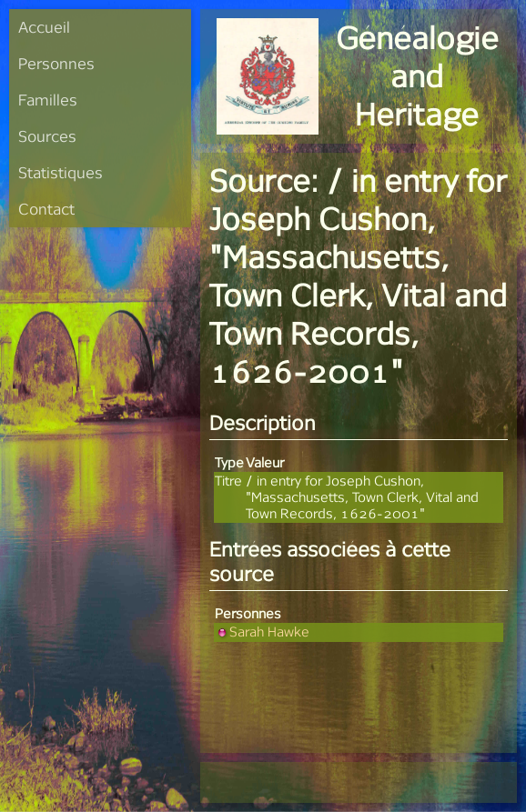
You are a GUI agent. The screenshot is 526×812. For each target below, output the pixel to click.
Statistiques (61, 172)
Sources (47, 136)
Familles (48, 100)
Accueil (44, 27)
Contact (46, 209)
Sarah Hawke (262, 632)
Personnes (56, 63)
